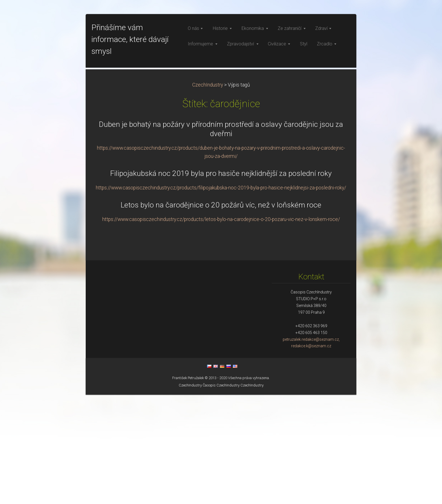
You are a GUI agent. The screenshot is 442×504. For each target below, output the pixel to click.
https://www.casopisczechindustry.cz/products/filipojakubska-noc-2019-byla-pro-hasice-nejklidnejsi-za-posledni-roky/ (221, 297)
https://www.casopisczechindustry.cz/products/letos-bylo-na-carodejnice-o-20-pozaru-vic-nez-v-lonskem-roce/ (221, 329)
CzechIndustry (208, 194)
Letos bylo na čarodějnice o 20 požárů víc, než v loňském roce (221, 314)
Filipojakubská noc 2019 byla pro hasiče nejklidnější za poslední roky (221, 283)
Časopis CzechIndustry (221, 495)
